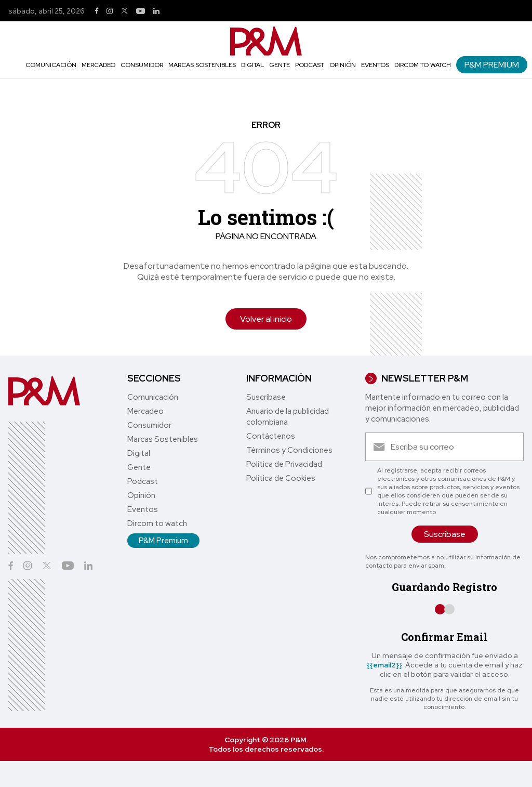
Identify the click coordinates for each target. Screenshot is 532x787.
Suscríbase (266, 397)
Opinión (343, 65)
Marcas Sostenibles (202, 65)
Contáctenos (271, 436)
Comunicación (51, 65)
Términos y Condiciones (289, 450)
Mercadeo (98, 65)
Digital (252, 65)
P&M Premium (492, 65)
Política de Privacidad (284, 464)
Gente (280, 65)
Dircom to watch (423, 65)
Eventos (375, 65)
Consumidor (142, 65)
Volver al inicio (266, 319)
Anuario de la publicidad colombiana (288, 417)
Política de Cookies (281, 478)
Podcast (310, 65)
